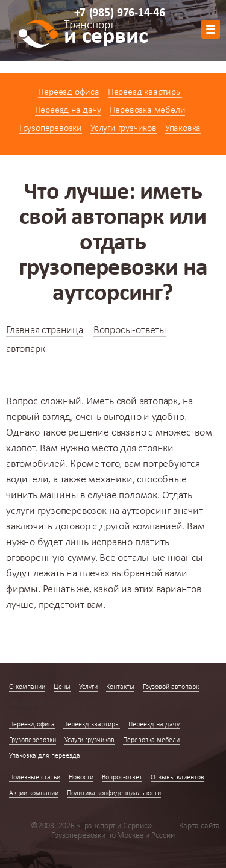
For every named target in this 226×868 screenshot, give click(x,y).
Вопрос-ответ (122, 778)
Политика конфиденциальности (114, 793)
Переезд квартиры (145, 92)
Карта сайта (199, 826)
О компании (27, 687)
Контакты (120, 687)
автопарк (159, 401)
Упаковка (183, 128)
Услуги (88, 687)
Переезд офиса (68, 92)
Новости (81, 778)
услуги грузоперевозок (56, 511)
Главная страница (45, 330)
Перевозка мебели (148, 110)
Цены (62, 687)
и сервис (106, 34)
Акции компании (34, 793)
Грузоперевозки (51, 128)
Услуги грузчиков (124, 128)
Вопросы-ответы (130, 330)
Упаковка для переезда (45, 756)
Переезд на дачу (68, 110)
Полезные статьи (35, 778)
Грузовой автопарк (171, 687)
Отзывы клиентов (177, 778)
